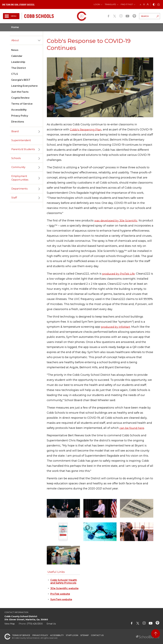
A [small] (141, 5)
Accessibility (19, 110)
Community (18, 167)
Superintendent (21, 140)
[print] (159, 5)
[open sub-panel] (39, 40)
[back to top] (156, 634)
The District (19, 68)
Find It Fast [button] (127, 4)
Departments (19, 189)
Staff (14, 198)
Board (15, 131)
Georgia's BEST (21, 80)
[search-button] (158, 17)
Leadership (18, 62)
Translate (110, 4)
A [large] (148, 4)
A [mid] (144, 4)
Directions (18, 122)
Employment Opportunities (20, 178)
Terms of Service (22, 104)
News (15, 50)
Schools (16, 158)
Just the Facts (20, 92)
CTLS (15, 74)
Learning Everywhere (24, 86)
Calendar (17, 56)
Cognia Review (20, 98)
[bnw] (154, 5)
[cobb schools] (39, 16)
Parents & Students (23, 149)
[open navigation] (11, 16)
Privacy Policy (20, 116)
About (15, 40)
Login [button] (97, 4)
